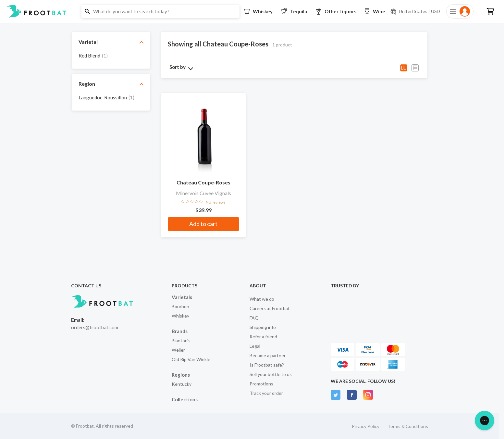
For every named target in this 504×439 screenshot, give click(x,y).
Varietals (182, 297)
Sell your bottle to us (271, 374)
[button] (252, 11)
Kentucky (182, 384)
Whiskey (180, 316)
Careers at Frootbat (270, 308)
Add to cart (203, 224)
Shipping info (263, 327)
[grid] (111, 57)
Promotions (261, 384)
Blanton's (181, 340)
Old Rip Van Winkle (191, 359)
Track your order (266, 393)
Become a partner (268, 355)
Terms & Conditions (408, 426)
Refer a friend (263, 337)
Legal (255, 346)
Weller (178, 350)
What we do (262, 299)
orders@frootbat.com (95, 327)
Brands (180, 331)
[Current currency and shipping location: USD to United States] (415, 11)
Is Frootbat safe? (267, 365)
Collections (185, 399)
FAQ (254, 318)
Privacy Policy (366, 426)
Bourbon (180, 306)
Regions (181, 375)
